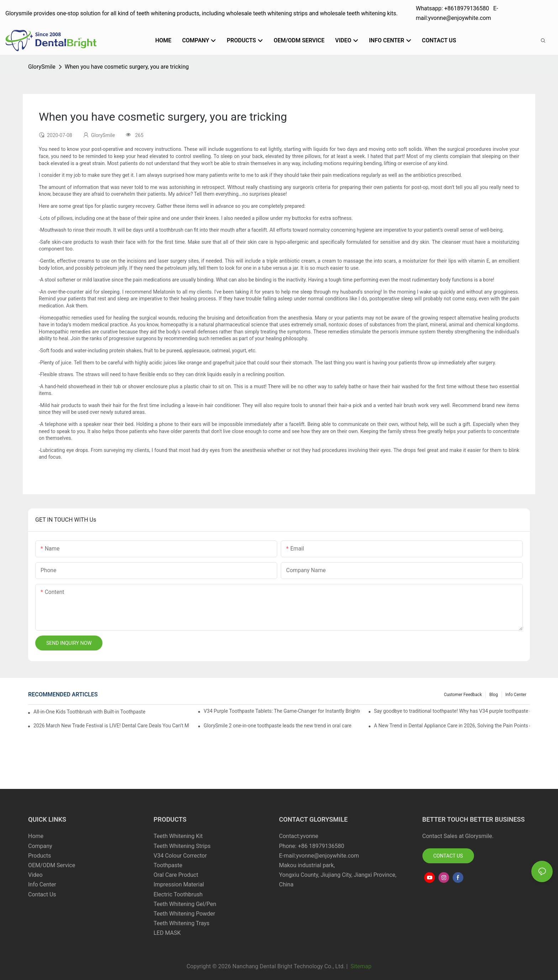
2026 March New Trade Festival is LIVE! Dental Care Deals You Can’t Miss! (111, 726)
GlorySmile (42, 67)
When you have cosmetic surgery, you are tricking (127, 67)
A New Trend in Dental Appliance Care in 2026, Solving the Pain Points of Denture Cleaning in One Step (452, 726)
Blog (494, 695)
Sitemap (360, 966)
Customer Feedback (463, 695)
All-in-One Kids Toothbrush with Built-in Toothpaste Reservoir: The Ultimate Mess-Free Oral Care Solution (90, 712)
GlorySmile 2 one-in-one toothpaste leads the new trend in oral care (277, 726)
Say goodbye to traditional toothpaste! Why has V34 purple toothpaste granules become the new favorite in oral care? (452, 711)
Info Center (516, 695)
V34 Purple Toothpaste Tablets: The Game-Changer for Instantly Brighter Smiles (281, 711)
